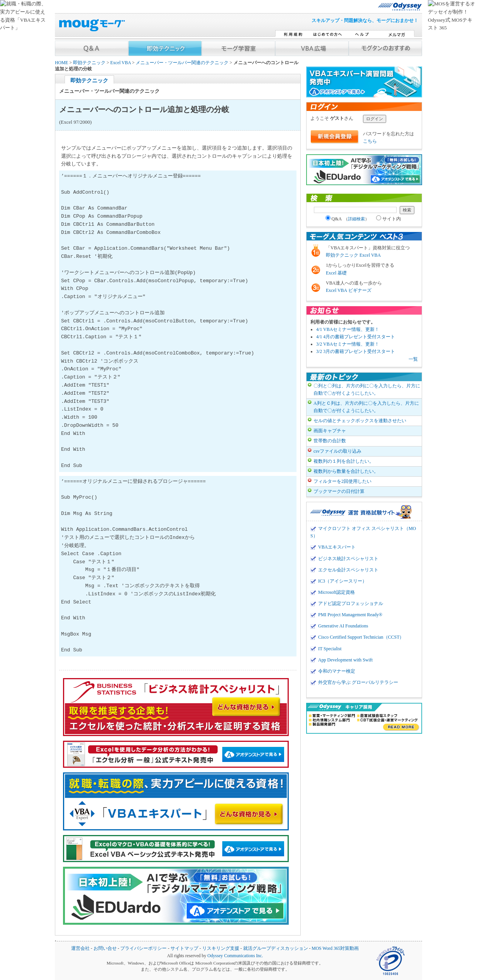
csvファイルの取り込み (337, 451)
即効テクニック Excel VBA (353, 255)
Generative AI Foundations (343, 626)
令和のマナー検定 (337, 671)
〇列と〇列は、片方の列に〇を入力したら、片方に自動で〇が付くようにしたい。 (367, 389)
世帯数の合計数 (330, 441)
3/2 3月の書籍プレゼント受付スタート (356, 351)
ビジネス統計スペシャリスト (348, 559)
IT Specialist (330, 649)
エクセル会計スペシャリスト (348, 570)
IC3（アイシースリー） (342, 581)
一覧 (413, 359)
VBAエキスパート (337, 547)
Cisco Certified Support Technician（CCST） (361, 637)
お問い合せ (105, 948)
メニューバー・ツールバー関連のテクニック (182, 63)
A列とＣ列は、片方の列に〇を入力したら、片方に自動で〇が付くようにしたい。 (366, 407)
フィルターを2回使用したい (342, 481)
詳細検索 (356, 219)
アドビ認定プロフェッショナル (351, 603)
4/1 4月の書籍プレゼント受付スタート (356, 337)
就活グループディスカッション (276, 948)
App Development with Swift (345, 660)
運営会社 (80, 948)
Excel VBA (120, 63)
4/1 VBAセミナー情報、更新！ (348, 329)
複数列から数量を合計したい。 (346, 471)
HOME (61, 63)
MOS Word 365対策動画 (335, 948)
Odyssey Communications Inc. (235, 956)
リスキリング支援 (221, 948)
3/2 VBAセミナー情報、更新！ (348, 344)
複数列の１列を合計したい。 (344, 461)
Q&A (348, 219)
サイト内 (388, 219)
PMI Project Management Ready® (350, 615)
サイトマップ (184, 948)
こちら (370, 141)
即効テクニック (89, 63)
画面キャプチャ (330, 431)
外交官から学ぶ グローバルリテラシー (358, 682)
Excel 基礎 (336, 273)
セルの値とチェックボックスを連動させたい (360, 421)
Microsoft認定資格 (336, 592)
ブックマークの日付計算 (339, 491)
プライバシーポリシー (143, 948)
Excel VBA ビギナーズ (349, 290)
